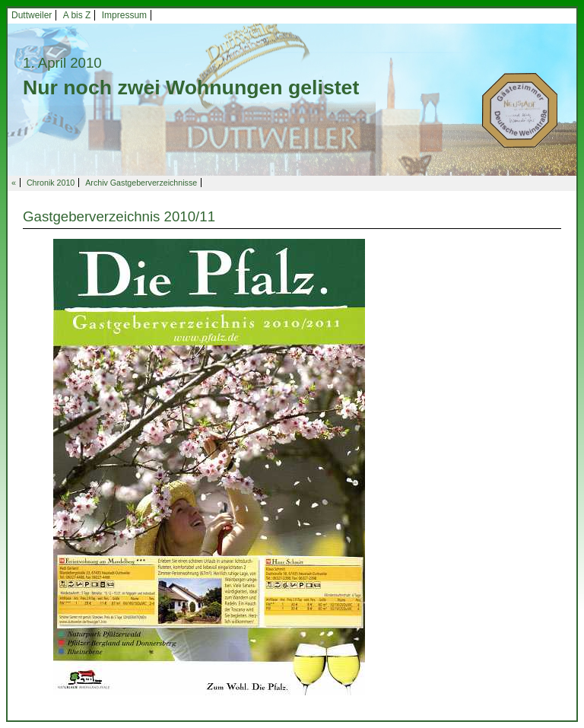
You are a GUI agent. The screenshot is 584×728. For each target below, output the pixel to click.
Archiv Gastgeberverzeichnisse (141, 183)
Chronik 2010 (51, 183)
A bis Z (77, 15)
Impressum (124, 15)
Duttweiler (32, 15)
